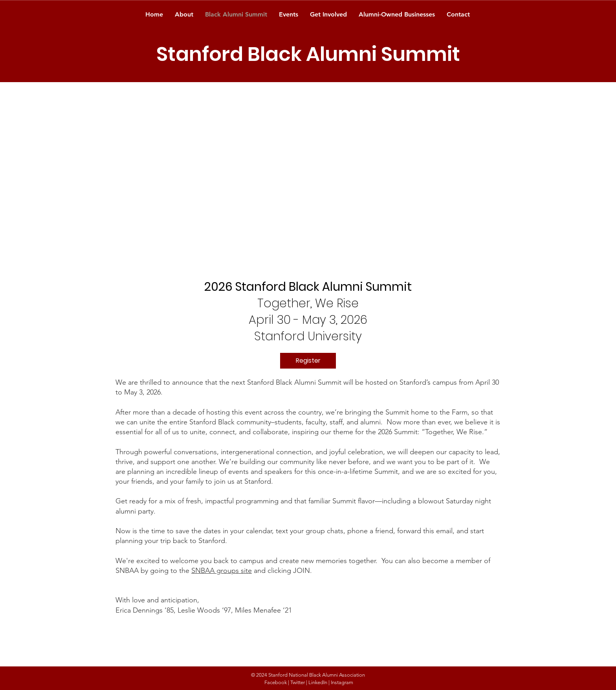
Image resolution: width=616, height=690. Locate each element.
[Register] (308, 361)
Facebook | (277, 682)
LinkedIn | (319, 682)
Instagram (342, 682)
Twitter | (299, 682)
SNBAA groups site (222, 571)
